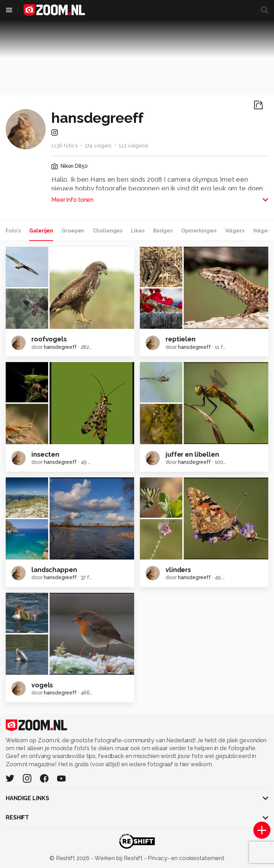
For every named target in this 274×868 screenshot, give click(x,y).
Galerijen (41, 231)
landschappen (54, 570)
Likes (138, 231)
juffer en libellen (192, 454)
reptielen (181, 339)
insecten (45, 454)
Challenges (108, 231)
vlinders (178, 570)
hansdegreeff (60, 347)
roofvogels (49, 339)
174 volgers (98, 146)
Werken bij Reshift (119, 858)
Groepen (73, 231)
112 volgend (133, 146)
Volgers (235, 231)
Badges (163, 231)
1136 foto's (65, 146)
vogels (42, 685)
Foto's (13, 231)
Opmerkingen (199, 231)
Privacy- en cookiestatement (185, 858)
